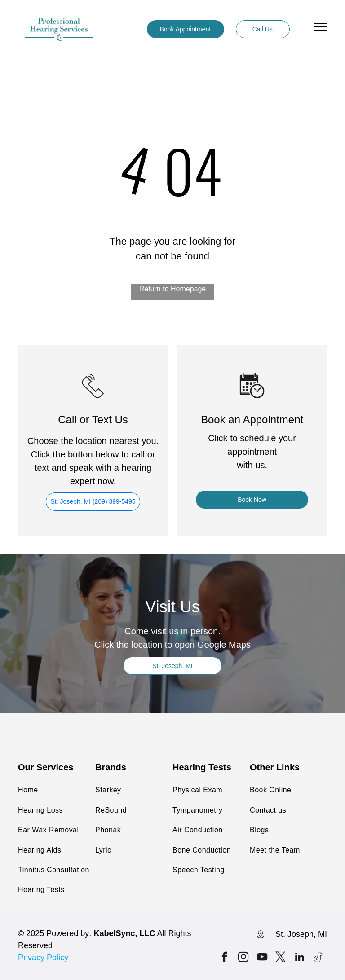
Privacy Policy (43, 958)
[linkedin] (299, 958)
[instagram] (243, 958)
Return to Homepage (173, 289)
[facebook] (224, 958)
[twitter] (281, 958)
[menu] (321, 27)
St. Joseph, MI (301, 934)
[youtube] (262, 958)
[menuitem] (63, 790)
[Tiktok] (318, 958)
